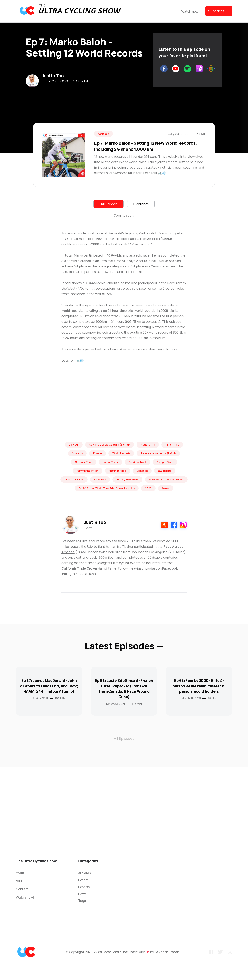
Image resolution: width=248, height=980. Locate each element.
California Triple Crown (79, 568)
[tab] (108, 204)
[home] (70, 11)
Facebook (170, 568)
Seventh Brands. (168, 952)
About (20, 881)
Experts (84, 887)
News (82, 894)
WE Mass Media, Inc (113, 952)
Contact (22, 889)
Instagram (69, 574)
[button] (219, 11)
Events (83, 880)
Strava (90, 574)
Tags (82, 901)
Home (20, 872)
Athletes (85, 873)
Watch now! (190, 11)
